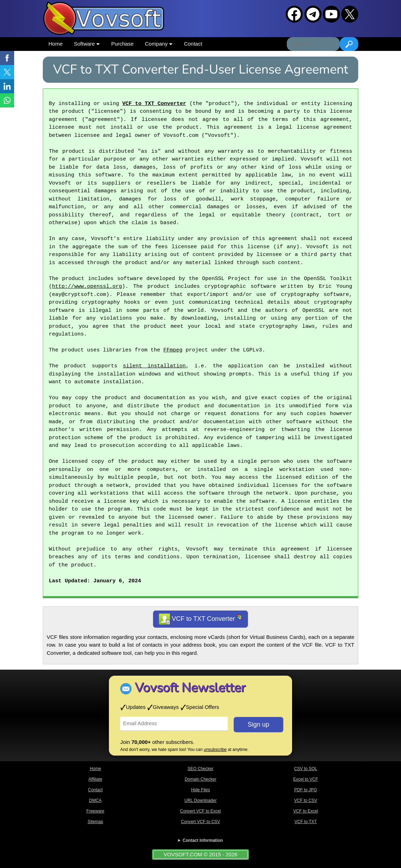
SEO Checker (200, 769)
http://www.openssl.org (87, 287)
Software (87, 44)
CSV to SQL (306, 769)
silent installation (154, 366)
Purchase (122, 44)
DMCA (95, 800)
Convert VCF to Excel (200, 811)
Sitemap (95, 822)
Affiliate (95, 779)
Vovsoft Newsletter (190, 688)
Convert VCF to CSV (201, 822)
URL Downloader (201, 800)
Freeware (95, 811)
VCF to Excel (306, 811)
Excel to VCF (306, 779)
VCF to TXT (306, 822)
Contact (193, 44)
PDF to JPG (306, 790)
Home (56, 44)
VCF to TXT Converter (154, 104)
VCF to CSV (306, 800)
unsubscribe (215, 750)
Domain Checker (200, 779)
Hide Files (200, 790)
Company (159, 44)
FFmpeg (173, 350)
